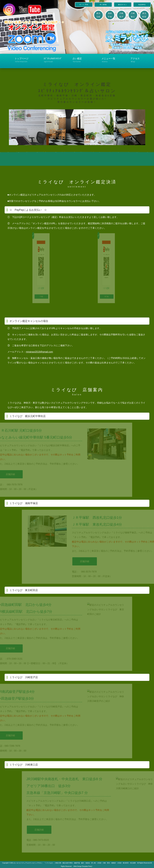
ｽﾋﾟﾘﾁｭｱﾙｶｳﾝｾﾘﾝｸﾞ (53, 60)
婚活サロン (123, 5)
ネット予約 (84, 5)
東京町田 (144, 15)
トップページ (24, 60)
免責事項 (142, 5)
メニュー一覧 (111, 60)
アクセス (140, 60)
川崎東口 (133, 15)
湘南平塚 (110, 15)
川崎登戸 (121, 15)
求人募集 (103, 5)
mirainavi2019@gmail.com (39, 352)
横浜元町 (98, 15)
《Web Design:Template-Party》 (83, 866)
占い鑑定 (82, 60)
